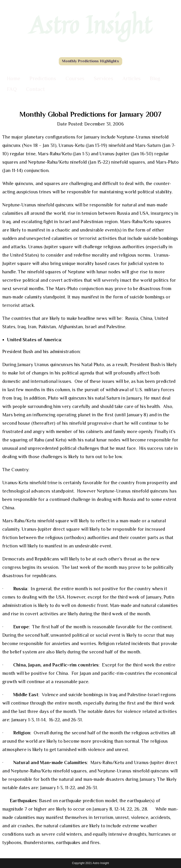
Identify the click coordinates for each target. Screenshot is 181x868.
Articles (132, 78)
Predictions (43, 78)
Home (14, 78)
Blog (155, 78)
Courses (75, 78)
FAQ (12, 89)
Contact (35, 89)
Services (104, 78)
